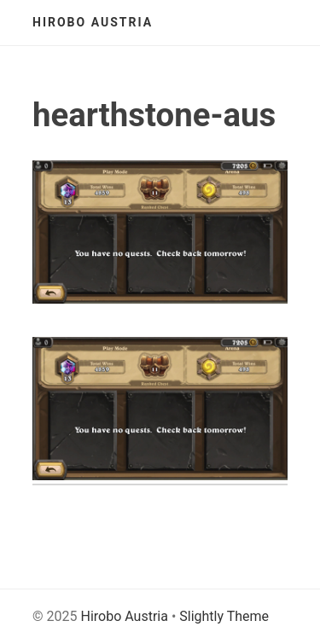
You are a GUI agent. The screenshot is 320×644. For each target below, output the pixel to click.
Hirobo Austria (93, 22)
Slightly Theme (224, 616)
